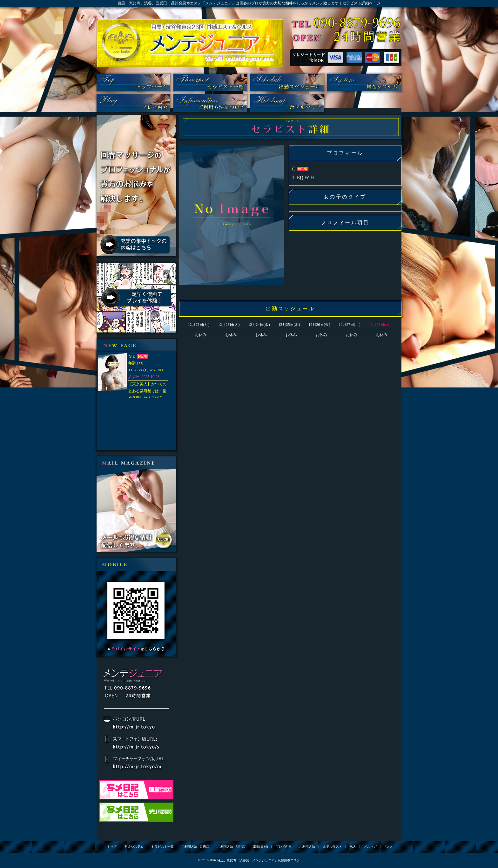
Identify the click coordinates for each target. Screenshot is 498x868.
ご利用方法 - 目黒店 (195, 847)
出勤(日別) (287, 82)
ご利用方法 (210, 103)
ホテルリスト (287, 103)
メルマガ (370, 847)
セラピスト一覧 (210, 82)
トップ (133, 82)
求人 (353, 847)
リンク (388, 847)
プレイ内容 (133, 103)
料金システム (364, 82)
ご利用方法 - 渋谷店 (231, 847)
